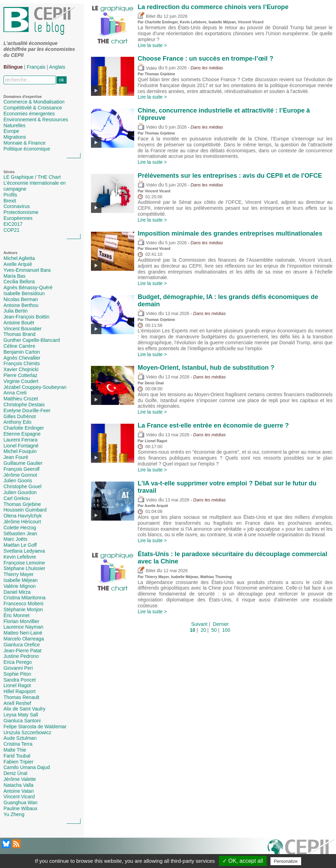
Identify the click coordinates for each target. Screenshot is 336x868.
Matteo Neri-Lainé (23, 633)
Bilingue (13, 67)
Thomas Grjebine (22, 504)
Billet (147, 16)
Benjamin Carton (22, 352)
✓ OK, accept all (243, 861)
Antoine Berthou (21, 305)
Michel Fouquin (20, 451)
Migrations (15, 137)
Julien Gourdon (20, 492)
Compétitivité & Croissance (33, 108)
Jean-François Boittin (26, 317)
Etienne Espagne (22, 434)
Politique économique (27, 149)
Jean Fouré (16, 457)
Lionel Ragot (17, 685)
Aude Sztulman (20, 738)
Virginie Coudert (21, 381)
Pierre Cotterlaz (20, 375)
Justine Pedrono (21, 656)
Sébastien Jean (20, 533)
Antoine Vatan (19, 791)
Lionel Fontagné (21, 446)
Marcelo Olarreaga (24, 639)
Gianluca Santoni (22, 721)
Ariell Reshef (17, 703)
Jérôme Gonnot (20, 475)
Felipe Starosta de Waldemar (35, 727)
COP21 (12, 230)
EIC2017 (13, 224)
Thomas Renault (21, 697)
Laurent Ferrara (20, 440)
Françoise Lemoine (24, 563)
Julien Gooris (18, 481)
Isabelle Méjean (21, 580)
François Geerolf (21, 469)
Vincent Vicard (19, 797)
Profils (10, 195)
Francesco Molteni (23, 604)
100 (226, 630)
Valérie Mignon (20, 586)
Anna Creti (15, 393)
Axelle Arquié (18, 264)
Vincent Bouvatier (22, 329)
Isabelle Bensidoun (24, 293)
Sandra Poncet (20, 680)
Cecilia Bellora (19, 282)
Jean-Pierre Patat (22, 651)
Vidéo (147, 68)
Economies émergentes (29, 114)
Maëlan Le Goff (20, 545)
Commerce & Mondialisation (34, 102)
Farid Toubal (17, 756)
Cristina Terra (18, 744)
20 (203, 630)
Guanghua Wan (21, 802)
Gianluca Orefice (22, 645)
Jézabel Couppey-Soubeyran (35, 387)
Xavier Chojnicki (21, 369)
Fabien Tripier (18, 762)
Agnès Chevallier (22, 358)
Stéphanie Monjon (23, 609)
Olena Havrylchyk (23, 516)
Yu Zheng (14, 814)
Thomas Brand (20, 334)
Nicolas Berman (21, 299)
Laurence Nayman (23, 627)
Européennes (18, 218)
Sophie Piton (17, 674)
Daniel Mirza (17, 592)
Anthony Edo (17, 422)
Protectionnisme (21, 212)
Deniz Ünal (15, 773)
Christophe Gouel (22, 486)
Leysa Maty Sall (21, 715)
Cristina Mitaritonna (25, 598)
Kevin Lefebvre (20, 557)
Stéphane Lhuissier (24, 568)
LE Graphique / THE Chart (32, 177)
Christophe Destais (24, 405)
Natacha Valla (18, 785)
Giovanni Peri (18, 668)
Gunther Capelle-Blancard (32, 340)
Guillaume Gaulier (23, 463)
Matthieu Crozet (21, 399)
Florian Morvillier (21, 621)
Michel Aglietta (19, 258)
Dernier (221, 624)
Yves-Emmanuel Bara (27, 270)
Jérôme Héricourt (22, 522)
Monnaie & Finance (25, 143)
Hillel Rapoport (20, 691)
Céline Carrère (19, 346)
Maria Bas (14, 276)
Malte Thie (15, 750)
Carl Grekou (17, 498)
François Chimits (22, 363)
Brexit (10, 201)
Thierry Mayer (18, 574)
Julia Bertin (16, 311)
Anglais (57, 67)
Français (36, 67)
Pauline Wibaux (20, 808)
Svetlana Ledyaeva (24, 551)
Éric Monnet (17, 615)
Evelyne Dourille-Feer (27, 410)
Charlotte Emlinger (24, 428)
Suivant (200, 624)
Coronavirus (17, 206)
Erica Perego (18, 662)
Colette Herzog (20, 528)
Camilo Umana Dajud (27, 767)
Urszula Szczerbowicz (27, 732)
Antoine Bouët (19, 323)
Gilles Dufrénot (20, 416)
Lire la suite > (152, 45)
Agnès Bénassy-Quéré (28, 287)
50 (214, 630)
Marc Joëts (15, 539)
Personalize (286, 861)
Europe (11, 131)
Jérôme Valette (20, 779)
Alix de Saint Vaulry (24, 709)
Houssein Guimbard (25, 510)
